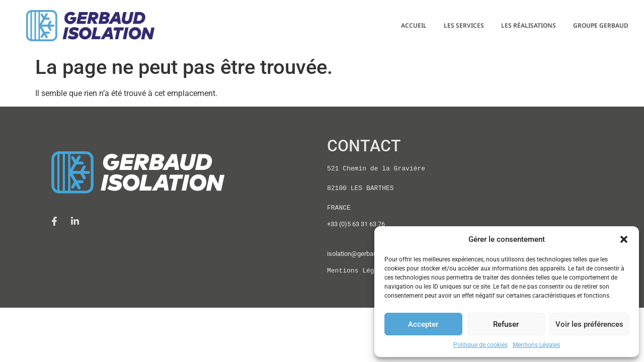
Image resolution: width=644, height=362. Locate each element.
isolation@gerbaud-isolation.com (374, 254)
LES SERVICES (464, 25)
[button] (624, 239)
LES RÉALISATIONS (529, 25)
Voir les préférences (589, 324)
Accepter (423, 324)
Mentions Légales (536, 345)
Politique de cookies (480, 345)
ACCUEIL (414, 25)
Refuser (506, 324)
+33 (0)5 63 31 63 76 (356, 224)
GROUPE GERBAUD (601, 25)
